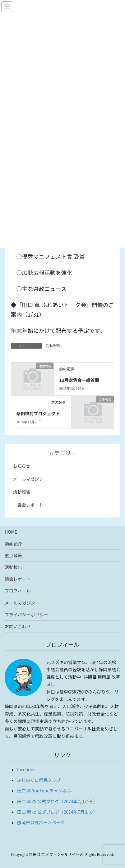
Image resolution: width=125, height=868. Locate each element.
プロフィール (18, 591)
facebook (26, 769)
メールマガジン (28, 479)
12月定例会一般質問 (79, 380)
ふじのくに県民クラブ (39, 780)
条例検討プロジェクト (38, 413)
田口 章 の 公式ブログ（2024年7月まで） (57, 812)
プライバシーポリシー (26, 615)
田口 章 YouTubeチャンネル (44, 791)
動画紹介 (13, 544)
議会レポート (30, 505)
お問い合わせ (18, 626)
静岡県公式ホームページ (41, 822)
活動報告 (53, 345)
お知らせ (22, 466)
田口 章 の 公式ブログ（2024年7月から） (57, 801)
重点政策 (13, 555)
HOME (11, 532)
